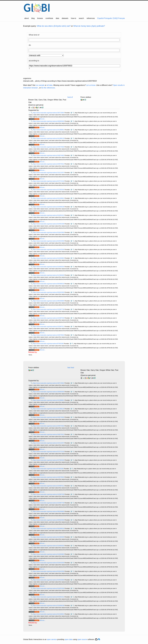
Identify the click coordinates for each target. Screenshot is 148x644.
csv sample (40, 85)
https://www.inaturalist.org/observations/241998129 (49, 138)
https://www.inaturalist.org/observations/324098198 (49, 207)
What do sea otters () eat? (54, 26)
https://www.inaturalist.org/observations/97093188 (48, 344)
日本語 (115, 18)
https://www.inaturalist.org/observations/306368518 (49, 284)
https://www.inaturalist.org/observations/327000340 (49, 190)
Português (108, 18)
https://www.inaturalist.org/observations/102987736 (49, 309)
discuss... (43, 119)
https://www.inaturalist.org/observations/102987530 (49, 318)
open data (69, 639)
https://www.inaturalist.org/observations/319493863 (49, 258)
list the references (48, 88)
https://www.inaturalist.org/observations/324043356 (49, 241)
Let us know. (91, 85)
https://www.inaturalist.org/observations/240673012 (49, 164)
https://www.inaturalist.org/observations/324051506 (49, 224)
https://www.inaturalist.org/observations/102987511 (49, 327)
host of (70, 97)
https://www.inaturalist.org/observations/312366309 (49, 275)
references (91, 18)
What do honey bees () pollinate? (89, 26)
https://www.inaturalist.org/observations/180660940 (49, 121)
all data (50, 85)
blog (33, 18)
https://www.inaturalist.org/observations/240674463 (49, 155)
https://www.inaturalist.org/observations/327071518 (49, 181)
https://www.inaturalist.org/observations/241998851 (49, 130)
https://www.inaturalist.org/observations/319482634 (49, 267)
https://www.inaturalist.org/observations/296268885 (49, 301)
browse (40, 18)
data (57, 18)
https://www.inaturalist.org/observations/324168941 (49, 198)
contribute (49, 18)
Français (121, 18)
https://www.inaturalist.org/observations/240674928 (49, 147)
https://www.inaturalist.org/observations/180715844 (49, 113)
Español (101, 18)
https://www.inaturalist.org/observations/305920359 (49, 292)
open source (82, 639)
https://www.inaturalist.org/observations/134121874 (49, 173)
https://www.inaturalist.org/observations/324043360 (49, 232)
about (27, 18)
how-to (74, 18)
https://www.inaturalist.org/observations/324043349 (49, 249)
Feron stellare (86, 97)
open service (52, 639)
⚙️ (71, 113)
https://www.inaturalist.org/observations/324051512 (49, 215)
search (81, 18)
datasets (65, 18)
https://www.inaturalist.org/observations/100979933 (49, 335)
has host (71, 368)
